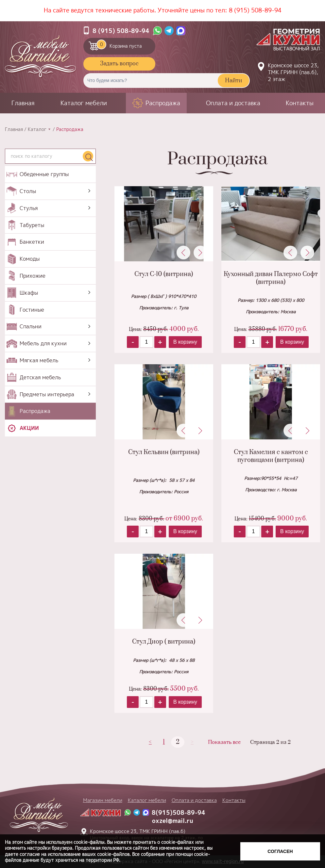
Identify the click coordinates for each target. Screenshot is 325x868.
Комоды (30, 259)
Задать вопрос (119, 64)
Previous (183, 253)
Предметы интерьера (47, 394)
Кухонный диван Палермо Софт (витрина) (271, 278)
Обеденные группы (44, 174)
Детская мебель (40, 377)
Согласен (280, 851)
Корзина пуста (119, 44)
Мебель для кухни (43, 343)
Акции (29, 428)
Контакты (300, 103)
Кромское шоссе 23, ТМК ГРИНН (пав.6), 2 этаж (293, 72)
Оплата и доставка (233, 103)
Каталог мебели (84, 103)
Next (200, 253)
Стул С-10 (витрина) (164, 274)
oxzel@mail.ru (173, 821)
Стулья (29, 208)
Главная (23, 103)
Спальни (31, 326)
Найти (233, 81)
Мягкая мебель (39, 360)
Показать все (224, 742)
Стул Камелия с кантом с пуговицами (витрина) (271, 456)
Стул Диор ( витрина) (164, 642)
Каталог (37, 129)
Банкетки (32, 242)
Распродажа (163, 103)
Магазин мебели (103, 800)
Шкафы (29, 293)
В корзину (185, 342)
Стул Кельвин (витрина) (164, 452)
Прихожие (33, 276)
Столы (28, 191)
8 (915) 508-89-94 (255, 10)
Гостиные (32, 310)
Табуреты (32, 225)
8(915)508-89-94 (179, 813)
